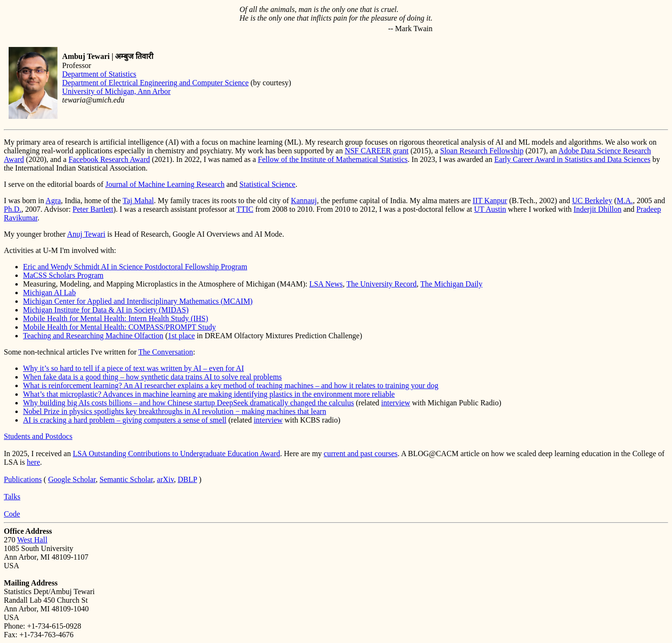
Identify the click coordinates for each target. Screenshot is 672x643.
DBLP (187, 479)
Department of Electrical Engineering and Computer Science (155, 83)
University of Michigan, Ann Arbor (116, 91)
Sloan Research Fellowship (482, 151)
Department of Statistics (99, 74)
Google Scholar (72, 479)
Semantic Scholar (126, 479)
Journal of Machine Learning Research (165, 184)
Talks (12, 497)
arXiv (165, 479)
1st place (181, 336)
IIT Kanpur (490, 201)
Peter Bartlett (93, 209)
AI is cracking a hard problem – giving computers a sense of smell (125, 420)
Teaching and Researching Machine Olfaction (93, 336)
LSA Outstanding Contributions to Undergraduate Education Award (177, 454)
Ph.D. (12, 209)
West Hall (32, 540)
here (34, 462)
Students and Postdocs (38, 436)
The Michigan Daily (452, 284)
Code (12, 514)
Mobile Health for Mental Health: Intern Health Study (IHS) (116, 318)
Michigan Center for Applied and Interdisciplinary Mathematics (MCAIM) (138, 301)
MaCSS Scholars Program (63, 275)
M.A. (625, 201)
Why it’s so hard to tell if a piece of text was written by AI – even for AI (133, 368)
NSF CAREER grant (377, 151)
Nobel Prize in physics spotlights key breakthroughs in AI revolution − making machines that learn (175, 411)
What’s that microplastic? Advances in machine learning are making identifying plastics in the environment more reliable (209, 394)
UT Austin (490, 209)
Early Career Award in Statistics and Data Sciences (572, 159)
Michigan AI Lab (49, 293)
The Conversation (166, 352)
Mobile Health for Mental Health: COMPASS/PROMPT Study (120, 327)
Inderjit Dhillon (597, 209)
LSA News (326, 284)
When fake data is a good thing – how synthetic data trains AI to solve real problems (152, 377)
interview (396, 403)
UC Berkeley (592, 201)
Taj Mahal (138, 201)
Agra (53, 201)
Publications (23, 479)
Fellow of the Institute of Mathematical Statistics (333, 159)
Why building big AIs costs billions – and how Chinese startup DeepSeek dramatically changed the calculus (188, 403)
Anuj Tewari (86, 234)
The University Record (382, 284)
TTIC (245, 209)
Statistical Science (268, 184)
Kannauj (304, 201)
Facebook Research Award (109, 159)
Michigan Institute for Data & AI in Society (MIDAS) (106, 310)
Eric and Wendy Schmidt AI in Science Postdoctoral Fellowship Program (135, 267)
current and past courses (361, 454)
